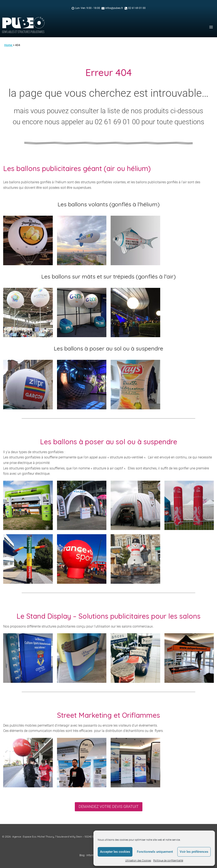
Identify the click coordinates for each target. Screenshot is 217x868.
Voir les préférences (194, 852)
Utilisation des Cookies (138, 861)
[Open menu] (211, 27)
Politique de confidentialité (168, 861)
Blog (82, 855)
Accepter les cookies (115, 852)
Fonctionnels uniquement (155, 852)
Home (9, 45)
